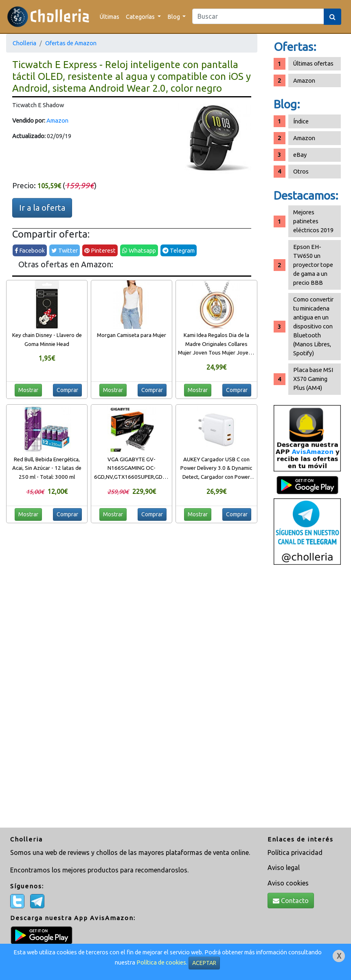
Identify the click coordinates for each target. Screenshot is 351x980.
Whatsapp (139, 250)
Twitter (65, 250)
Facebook (30, 250)
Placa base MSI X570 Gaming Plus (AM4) (313, 379)
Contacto (291, 901)
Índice (301, 121)
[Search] (258, 16)
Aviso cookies (288, 883)
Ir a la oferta (42, 208)
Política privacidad (295, 852)
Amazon (57, 120)
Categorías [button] (141, 17)
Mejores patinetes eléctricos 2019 (313, 221)
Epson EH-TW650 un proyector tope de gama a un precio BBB (313, 265)
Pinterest (100, 250)
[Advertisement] (307, 697)
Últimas (110, 17)
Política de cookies (161, 962)
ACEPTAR (204, 963)
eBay (300, 155)
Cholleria (24, 43)
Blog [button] (174, 17)
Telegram (179, 250)
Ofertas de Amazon (71, 43)
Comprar (67, 390)
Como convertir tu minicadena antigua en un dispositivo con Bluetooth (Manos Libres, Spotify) (313, 326)
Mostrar (28, 390)
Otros (301, 171)
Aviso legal (284, 868)
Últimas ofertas (313, 63)
